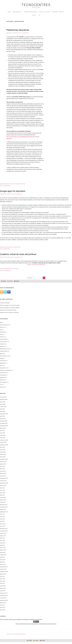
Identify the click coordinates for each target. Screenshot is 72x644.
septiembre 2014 (4, 572)
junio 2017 (2, 517)
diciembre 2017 (4, 505)
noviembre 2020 (4, 440)
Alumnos (2, 327)
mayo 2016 (3, 543)
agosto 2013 (3, 603)
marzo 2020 (3, 452)
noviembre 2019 (4, 459)
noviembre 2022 (4, 414)
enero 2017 (3, 526)
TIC (1, 385)
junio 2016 (2, 541)
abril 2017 (2, 521)
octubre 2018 (3, 481)
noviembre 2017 (4, 507)
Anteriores (30, 278)
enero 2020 (3, 457)
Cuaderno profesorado (30, 12)
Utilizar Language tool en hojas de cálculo (10, 305)
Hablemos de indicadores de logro (8, 310)
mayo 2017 (3, 519)
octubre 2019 (3, 462)
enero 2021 (3, 438)
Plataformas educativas (18, 30)
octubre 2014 (3, 569)
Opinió (2, 366)
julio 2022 (2, 416)
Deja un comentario (5, 186)
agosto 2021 (3, 428)
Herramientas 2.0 (4, 356)
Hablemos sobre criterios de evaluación (9, 312)
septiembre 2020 (4, 445)
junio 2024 (2, 402)
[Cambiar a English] (17, 281)
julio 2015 (2, 557)
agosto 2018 (3, 486)
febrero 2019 (3, 474)
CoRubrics (2, 344)
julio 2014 (2, 576)
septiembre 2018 (4, 483)
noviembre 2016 (4, 531)
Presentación (3, 373)
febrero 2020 (3, 454)
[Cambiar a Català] (4, 281)
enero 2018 (3, 502)
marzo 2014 (3, 586)
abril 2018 (2, 495)
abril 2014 (2, 584)
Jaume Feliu (26, 33)
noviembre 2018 (4, 478)
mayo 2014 (3, 581)
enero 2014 (3, 591)
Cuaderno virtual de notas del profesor (18, 254)
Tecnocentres (36, 5)
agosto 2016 (3, 536)
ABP (1, 323)
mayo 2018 (3, 493)
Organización (9, 184)
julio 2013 (2, 605)
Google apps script (4, 349)
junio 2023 (2, 411)
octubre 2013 (3, 598)
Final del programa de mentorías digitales (10, 308)
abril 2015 (2, 562)
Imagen (2, 358)
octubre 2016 (3, 533)
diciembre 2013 (4, 593)
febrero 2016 (3, 550)
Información (3, 361)
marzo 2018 (3, 497)
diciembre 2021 (4, 421)
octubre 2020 (3, 442)
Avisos (2, 334)
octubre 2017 (3, 509)
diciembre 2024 (4, 399)
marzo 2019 (3, 471)
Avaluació (2, 332)
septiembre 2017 (4, 512)
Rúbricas (2, 380)
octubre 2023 (3, 407)
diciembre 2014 (4, 567)
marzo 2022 (3, 419)
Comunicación (3, 342)
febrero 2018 (3, 500)
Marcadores (3, 363)
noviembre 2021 (4, 423)
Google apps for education (13, 191)
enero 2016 (3, 552)
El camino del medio (5, 303)
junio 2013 (2, 607)
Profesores (15, 269)
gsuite (11, 247)
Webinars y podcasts (58, 12)
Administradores (4, 325)
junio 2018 (2, 490)
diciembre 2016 (4, 529)
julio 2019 (2, 466)
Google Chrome (4, 351)
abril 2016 (2, 545)
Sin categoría (3, 382)
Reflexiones (3, 378)
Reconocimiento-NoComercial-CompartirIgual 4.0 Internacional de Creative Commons (36, 624)
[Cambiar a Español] (10, 281)
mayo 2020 (3, 450)
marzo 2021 (3, 435)
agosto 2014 (3, 574)
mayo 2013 (3, 610)
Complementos (17, 12)
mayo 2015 (3, 560)
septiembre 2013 (4, 600)
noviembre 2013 (4, 595)
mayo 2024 (3, 404)
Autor (34, 15)
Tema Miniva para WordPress (19, 634)
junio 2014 (2, 579)
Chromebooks (3, 339)
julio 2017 (2, 514)
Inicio (9, 12)
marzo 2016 (3, 548)
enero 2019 (3, 476)
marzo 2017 (3, 524)
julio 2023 (2, 409)
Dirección (2, 346)
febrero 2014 (3, 588)
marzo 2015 (3, 564)
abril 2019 (2, 469)
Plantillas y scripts (45, 12)
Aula (1, 330)
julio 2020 (2, 447)
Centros (7, 247)
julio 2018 (2, 488)
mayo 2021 (3, 433)
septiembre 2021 (4, 426)
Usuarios (2, 387)
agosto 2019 (3, 464)
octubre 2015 (3, 555)
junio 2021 (2, 431)
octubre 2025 (3, 397)
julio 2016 (2, 538)
